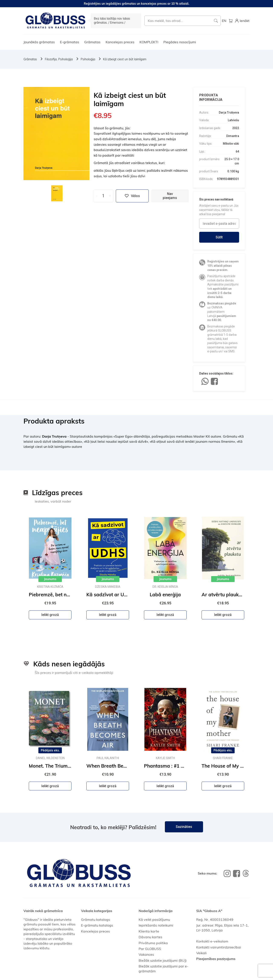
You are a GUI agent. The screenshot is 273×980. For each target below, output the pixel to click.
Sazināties (184, 827)
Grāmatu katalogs (96, 919)
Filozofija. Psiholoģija (59, 59)
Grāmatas (92, 42)
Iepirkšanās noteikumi (156, 925)
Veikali (201, 953)
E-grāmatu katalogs (97, 925)
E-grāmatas (70, 42)
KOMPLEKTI (149, 42)
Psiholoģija (88, 59)
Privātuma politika (153, 943)
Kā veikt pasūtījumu (154, 919)
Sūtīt (219, 237)
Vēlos (132, 196)
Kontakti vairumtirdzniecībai (219, 947)
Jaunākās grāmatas (39, 42)
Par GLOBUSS (150, 949)
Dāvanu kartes (150, 937)
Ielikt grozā (50, 615)
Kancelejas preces (120, 42)
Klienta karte (149, 931)
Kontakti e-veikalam (212, 941)
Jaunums (50, 579)
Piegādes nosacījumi (180, 42)
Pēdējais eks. (50, 750)
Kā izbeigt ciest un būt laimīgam (125, 59)
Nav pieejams (170, 196)
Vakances (146, 954)
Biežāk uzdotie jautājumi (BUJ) (163, 960)
